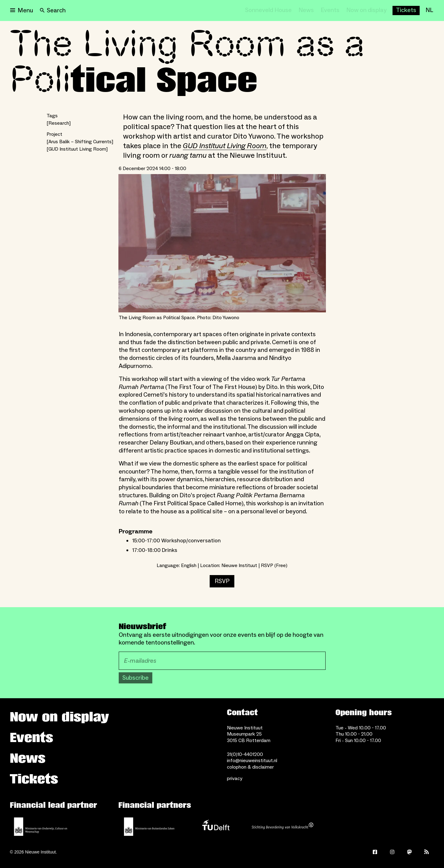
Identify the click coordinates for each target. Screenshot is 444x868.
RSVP (222, 581)
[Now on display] (366, 10)
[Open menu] (22, 10)
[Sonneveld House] (268, 10)
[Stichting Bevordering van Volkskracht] (282, 827)
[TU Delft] (216, 827)
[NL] (429, 10)
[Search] (53, 10)
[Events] (330, 10)
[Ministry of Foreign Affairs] (149, 827)
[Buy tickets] (406, 10)
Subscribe (136, 678)
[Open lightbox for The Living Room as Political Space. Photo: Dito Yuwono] (222, 243)
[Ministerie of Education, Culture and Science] (41, 827)
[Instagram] (392, 852)
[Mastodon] (409, 852)
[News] (306, 10)
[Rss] (427, 852)
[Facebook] (375, 852)
